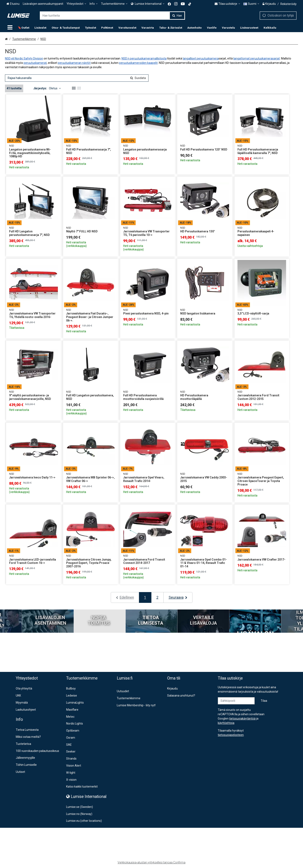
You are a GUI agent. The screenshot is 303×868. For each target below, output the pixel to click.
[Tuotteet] (10, 28)
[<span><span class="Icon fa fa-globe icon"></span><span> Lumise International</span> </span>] (148, 4)
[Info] (94, 4)
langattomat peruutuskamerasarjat (257, 58)
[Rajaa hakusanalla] (77, 78)
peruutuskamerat (35, 63)
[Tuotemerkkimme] (114, 4)
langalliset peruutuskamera (201, 58)
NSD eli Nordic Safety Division (24, 58)
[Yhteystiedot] (76, 4)
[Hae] (177, 16)
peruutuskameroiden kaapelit (138, 63)
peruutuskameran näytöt (74, 63)
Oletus (55, 88)
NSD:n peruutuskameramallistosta (144, 58)
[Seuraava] (178, 597)
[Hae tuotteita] (112, 16)
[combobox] (112, 16)
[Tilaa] (264, 701)
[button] (231, 735)
